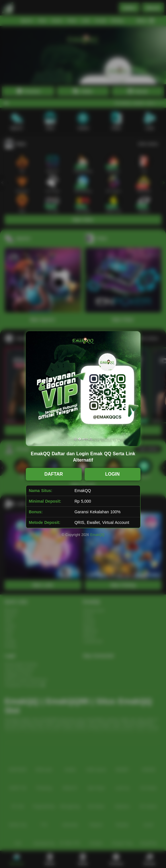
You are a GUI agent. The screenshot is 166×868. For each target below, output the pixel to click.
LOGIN (113, 474)
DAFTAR (54, 474)
